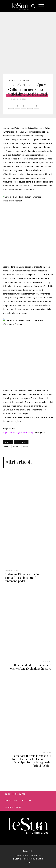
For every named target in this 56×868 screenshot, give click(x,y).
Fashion (47, 662)
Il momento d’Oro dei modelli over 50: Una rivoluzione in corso (31, 667)
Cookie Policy (28, 851)
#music (25, 446)
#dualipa (7, 446)
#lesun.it (16, 446)
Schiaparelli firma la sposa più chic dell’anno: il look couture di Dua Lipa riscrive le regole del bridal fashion (31, 761)
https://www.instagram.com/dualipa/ (19, 432)
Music (12, 80)
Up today (24, 80)
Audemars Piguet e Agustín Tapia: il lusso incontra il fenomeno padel (22, 578)
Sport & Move (11, 571)
